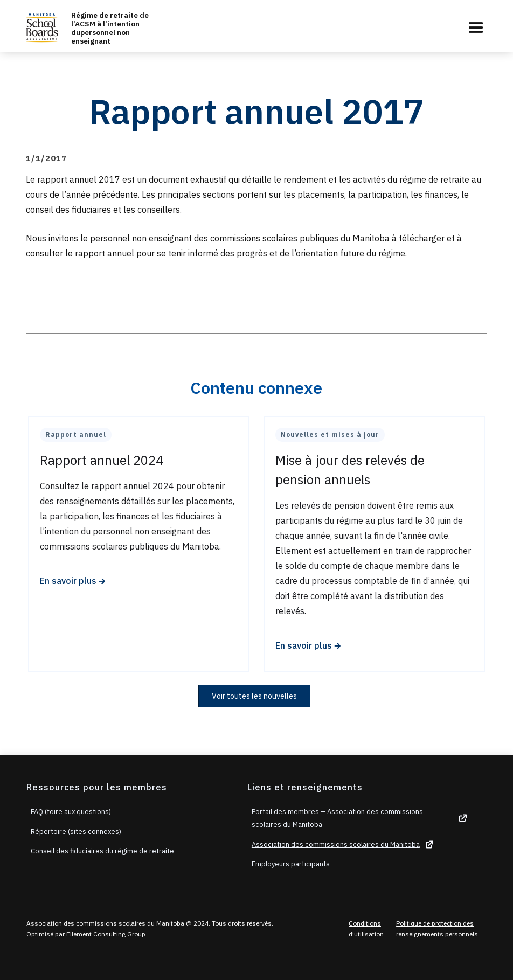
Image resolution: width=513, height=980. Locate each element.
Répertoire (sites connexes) (76, 832)
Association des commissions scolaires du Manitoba (336, 845)
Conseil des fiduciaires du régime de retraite (102, 851)
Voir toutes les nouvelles (254, 696)
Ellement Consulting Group (106, 934)
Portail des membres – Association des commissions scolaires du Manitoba (337, 818)
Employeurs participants (291, 864)
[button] (476, 28)
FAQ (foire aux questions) (71, 812)
